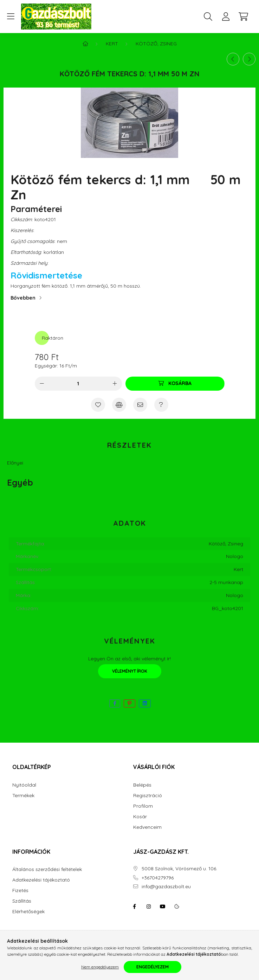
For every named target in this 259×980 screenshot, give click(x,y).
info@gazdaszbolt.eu (166, 887)
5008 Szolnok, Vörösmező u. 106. (179, 869)
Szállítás (22, 901)
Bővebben (23, 298)
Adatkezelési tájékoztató (41, 880)
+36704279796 (158, 878)
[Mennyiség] (78, 384)
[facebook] (115, 703)
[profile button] (226, 17)
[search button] (208, 17)
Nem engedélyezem (100, 967)
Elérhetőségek (28, 912)
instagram (149, 907)
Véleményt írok (130, 671)
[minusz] (42, 384)
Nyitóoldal (24, 785)
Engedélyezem (153, 967)
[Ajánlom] (140, 405)
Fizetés (20, 891)
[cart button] (243, 17)
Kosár (140, 817)
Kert (112, 44)
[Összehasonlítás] (119, 405)
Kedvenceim (147, 827)
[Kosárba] (175, 384)
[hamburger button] (11, 17)
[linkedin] (145, 703)
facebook (135, 907)
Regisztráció (148, 796)
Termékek (23, 796)
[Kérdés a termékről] (161, 405)
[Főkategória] (85, 44)
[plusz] (115, 384)
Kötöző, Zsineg (156, 44)
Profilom (143, 806)
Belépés (142, 785)
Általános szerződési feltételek (47, 869)
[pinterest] (129, 703)
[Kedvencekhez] (98, 405)
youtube (163, 907)
